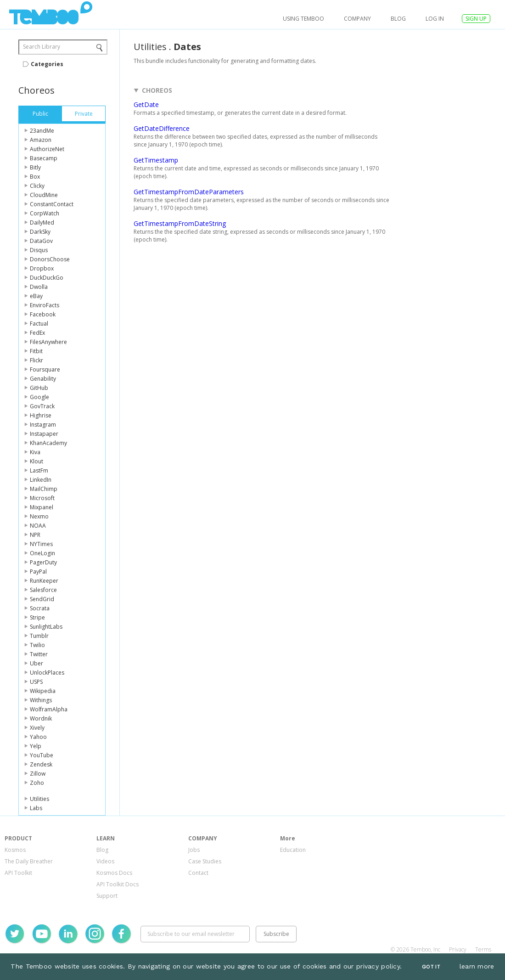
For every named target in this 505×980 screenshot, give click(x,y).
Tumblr (39, 636)
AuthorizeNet (47, 149)
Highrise (41, 415)
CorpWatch (45, 213)
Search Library (42, 47)
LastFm (39, 470)
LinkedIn (41, 480)
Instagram (43, 425)
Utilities (39, 799)
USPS (36, 682)
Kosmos (15, 850)
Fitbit (36, 351)
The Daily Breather (29, 861)
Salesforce (43, 590)
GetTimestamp (156, 160)
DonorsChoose (50, 259)
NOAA (38, 526)
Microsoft (42, 498)
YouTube (42, 755)
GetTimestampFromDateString (180, 223)
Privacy (458, 949)
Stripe (37, 617)
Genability (43, 379)
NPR (35, 535)
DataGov (41, 241)
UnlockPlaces (47, 673)
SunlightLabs (46, 627)
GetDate (146, 104)
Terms (483, 949)
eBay (36, 296)
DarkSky (40, 232)
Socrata (40, 608)
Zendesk (41, 764)
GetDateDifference (162, 128)
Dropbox (42, 268)
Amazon (41, 140)
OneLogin (42, 553)
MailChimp (44, 489)
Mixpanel (42, 507)
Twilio (37, 645)
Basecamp (44, 158)
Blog (398, 19)
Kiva (35, 452)
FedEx (37, 333)
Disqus (39, 250)
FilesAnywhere (48, 342)
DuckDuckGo (47, 278)
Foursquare (45, 369)
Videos (105, 861)
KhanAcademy (48, 443)
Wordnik (41, 718)
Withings (41, 700)
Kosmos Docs (114, 873)
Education (293, 850)
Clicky (37, 186)
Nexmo (39, 516)
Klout (36, 461)
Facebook (43, 314)
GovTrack (42, 406)
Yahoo (38, 737)
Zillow (38, 774)
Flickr (36, 360)
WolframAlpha (49, 709)
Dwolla (39, 287)
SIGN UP (476, 19)
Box (35, 177)
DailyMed (42, 222)
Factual (39, 324)
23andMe (42, 131)
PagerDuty (43, 562)
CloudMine (44, 195)
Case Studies (205, 861)
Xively (37, 728)
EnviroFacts (45, 305)
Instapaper (44, 434)
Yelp (36, 746)
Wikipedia (43, 691)
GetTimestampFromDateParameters (189, 192)
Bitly (35, 167)
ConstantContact (52, 204)
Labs (36, 808)
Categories (47, 64)
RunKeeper (44, 581)
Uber (36, 663)
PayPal (38, 572)
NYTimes (41, 544)
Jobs (194, 850)
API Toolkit (18, 873)
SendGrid (42, 599)
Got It (431, 967)
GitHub (39, 388)
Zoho (37, 783)
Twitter (39, 654)
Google (39, 397)
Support (107, 896)
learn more (477, 966)
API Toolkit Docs (118, 884)
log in (435, 19)
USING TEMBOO (303, 19)
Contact (198, 873)
